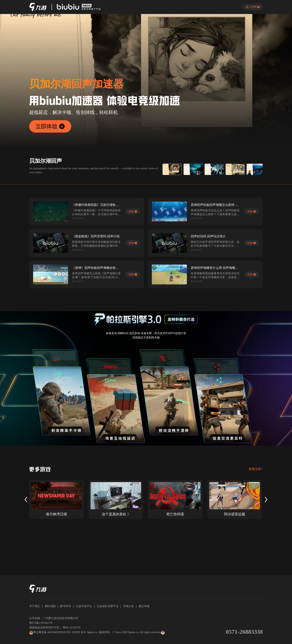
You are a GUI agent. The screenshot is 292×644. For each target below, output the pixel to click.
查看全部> (256, 469)
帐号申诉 (66, 606)
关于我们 (35, 606)
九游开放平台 (84, 606)
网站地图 (50, 606)
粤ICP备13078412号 (41, 623)
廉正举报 (144, 606)
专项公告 (128, 606)
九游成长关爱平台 (108, 606)
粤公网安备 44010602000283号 (49, 633)
